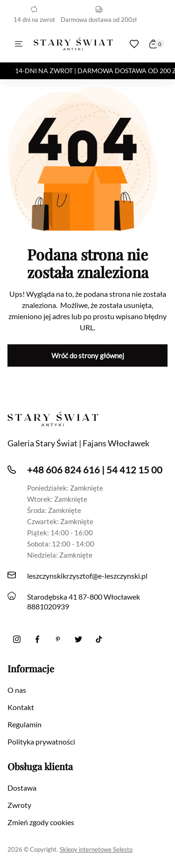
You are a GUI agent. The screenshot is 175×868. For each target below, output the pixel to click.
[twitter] (78, 639)
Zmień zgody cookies (41, 822)
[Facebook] (37, 639)
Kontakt (21, 707)
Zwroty (19, 805)
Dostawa (22, 788)
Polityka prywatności (41, 742)
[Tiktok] (99, 639)
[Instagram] (17, 639)
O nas (17, 690)
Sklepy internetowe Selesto (96, 849)
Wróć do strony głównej (88, 355)
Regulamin (24, 724)
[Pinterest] (58, 639)
